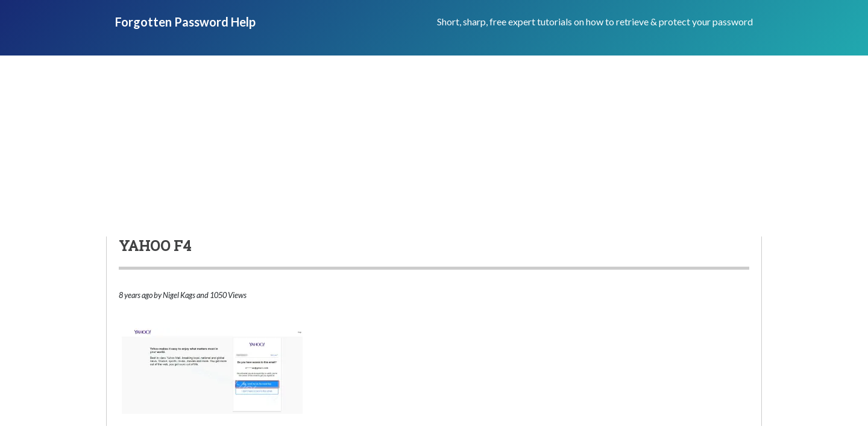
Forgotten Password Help (185, 22)
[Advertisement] (434, 146)
